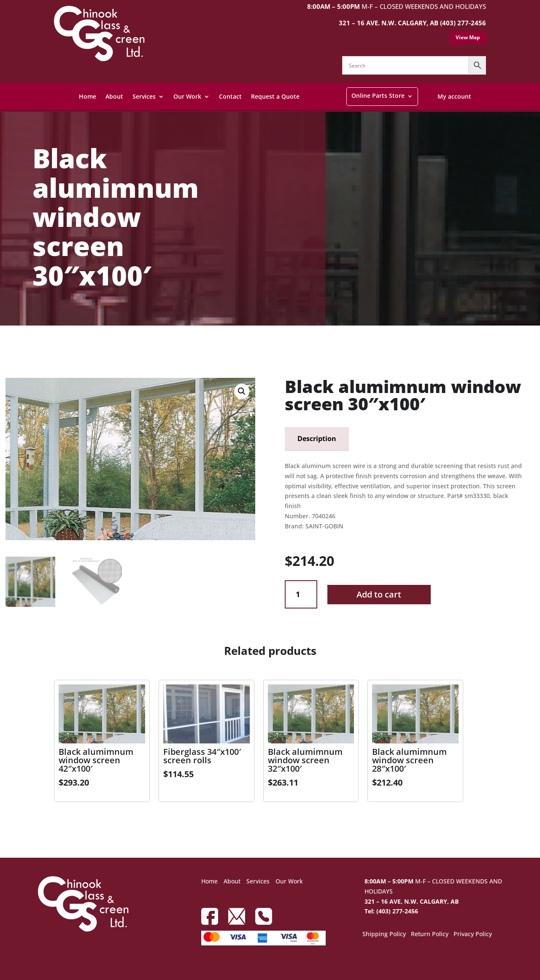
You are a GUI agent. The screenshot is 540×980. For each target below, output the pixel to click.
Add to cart (379, 594)
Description (317, 439)
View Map (468, 37)
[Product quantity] (301, 594)
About (114, 96)
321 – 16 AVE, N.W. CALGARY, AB (412, 901)
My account (454, 96)
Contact (230, 96)
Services (144, 96)
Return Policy (430, 934)
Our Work (187, 96)
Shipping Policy (384, 934)
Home (88, 96)
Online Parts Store (378, 96)
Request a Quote (275, 96)
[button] (242, 391)
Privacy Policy (473, 934)
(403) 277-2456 (463, 23)
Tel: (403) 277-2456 (391, 911)
